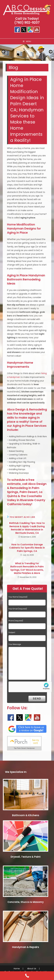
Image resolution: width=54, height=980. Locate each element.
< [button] (4, 52)
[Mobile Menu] (27, 41)
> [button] (50, 52)
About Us (32, 969)
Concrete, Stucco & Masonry (26, 902)
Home (17, 969)
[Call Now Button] (27, 976)
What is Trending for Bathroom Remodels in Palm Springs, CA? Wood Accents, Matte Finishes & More (27, 568)
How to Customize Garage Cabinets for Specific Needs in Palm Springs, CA (27, 548)
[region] (27, 53)
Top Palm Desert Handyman (24, 748)
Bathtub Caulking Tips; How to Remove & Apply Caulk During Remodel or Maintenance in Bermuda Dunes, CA (27, 528)
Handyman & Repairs (26, 947)
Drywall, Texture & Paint (26, 857)
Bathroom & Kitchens (26, 815)
